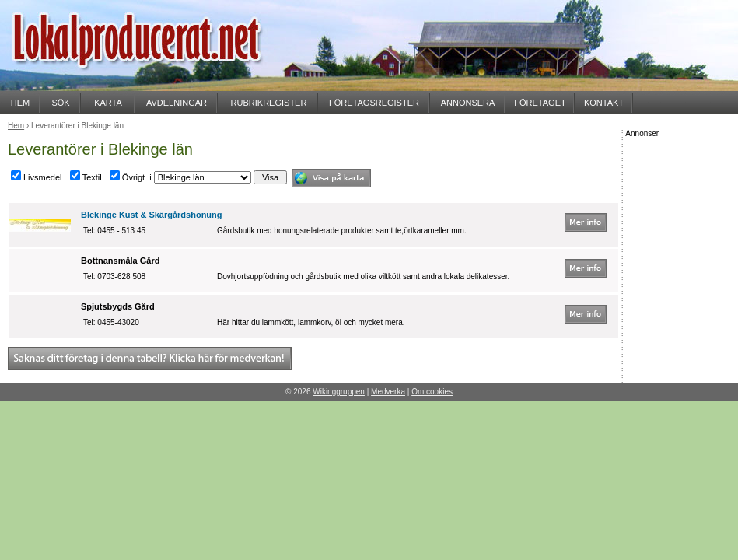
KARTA (108, 103)
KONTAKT (604, 103)
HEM (20, 103)
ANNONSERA (468, 103)
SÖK (60, 103)
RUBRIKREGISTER (269, 103)
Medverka (388, 392)
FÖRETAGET (540, 103)
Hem (16, 126)
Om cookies (432, 392)
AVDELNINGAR (177, 103)
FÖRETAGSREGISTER (374, 103)
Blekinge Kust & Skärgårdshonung (152, 215)
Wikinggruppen (339, 392)
